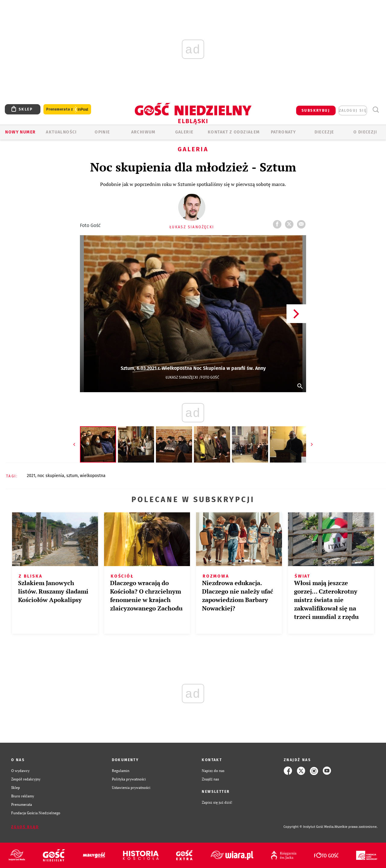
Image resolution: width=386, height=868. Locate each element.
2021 (31, 476)
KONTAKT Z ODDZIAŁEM (234, 132)
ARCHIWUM (143, 132)
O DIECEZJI (365, 132)
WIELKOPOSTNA (93, 476)
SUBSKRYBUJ (316, 111)
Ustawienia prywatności (131, 788)
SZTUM (72, 476)
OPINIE (102, 132)
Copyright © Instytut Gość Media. (309, 827)
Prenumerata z (67, 109)
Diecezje (324, 132)
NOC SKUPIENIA (51, 476)
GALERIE (184, 132)
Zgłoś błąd (25, 827)
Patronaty (283, 132)
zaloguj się (353, 111)
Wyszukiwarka (376, 110)
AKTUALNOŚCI (61, 132)
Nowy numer (20, 132)
